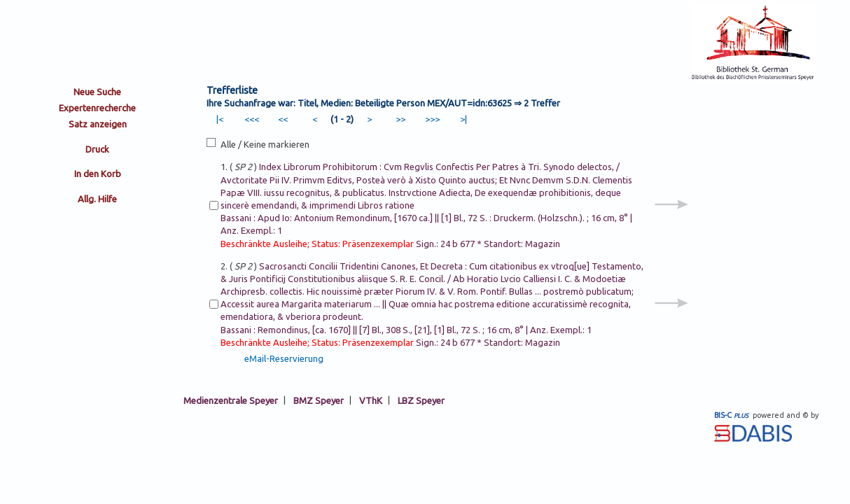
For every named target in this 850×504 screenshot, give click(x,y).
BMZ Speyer (319, 400)
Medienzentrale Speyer (231, 400)
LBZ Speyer (421, 400)
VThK (371, 400)
